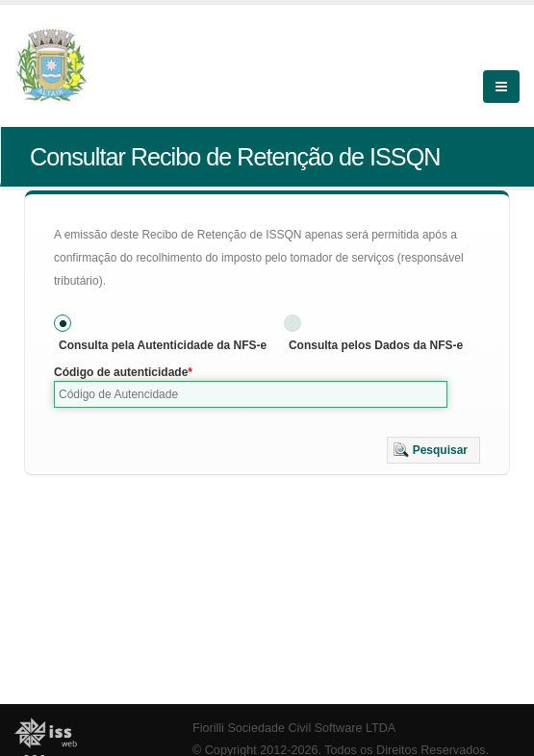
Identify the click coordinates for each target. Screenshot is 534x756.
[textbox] (251, 394)
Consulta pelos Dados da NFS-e (376, 345)
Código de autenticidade (121, 372)
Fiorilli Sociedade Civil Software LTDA (294, 728)
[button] (433, 450)
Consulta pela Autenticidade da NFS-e (163, 345)
